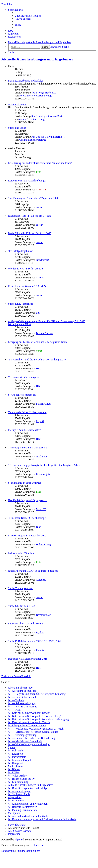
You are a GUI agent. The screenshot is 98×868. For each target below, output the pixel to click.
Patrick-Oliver (44, 404)
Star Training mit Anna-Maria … (49, 116)
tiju (38, 313)
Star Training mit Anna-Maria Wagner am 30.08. (34, 198)
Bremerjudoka (44, 615)
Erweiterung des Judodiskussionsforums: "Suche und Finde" (40, 163)
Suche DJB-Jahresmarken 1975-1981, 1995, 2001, (35, 641)
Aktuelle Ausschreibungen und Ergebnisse (37, 59)
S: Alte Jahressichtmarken (22, 395)
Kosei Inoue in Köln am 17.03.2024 (27, 286)
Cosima (23, 140)
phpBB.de (38, 845)
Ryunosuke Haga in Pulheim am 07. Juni (30, 216)
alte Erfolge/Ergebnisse (44, 93)
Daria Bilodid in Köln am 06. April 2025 (30, 233)
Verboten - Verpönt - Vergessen (25, 377)
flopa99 (40, 421)
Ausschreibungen (17, 104)
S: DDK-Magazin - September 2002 (27, 536)
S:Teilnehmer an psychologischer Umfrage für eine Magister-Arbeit (44, 465)
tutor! (39, 351)
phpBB (18, 840)
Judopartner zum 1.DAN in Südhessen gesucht (33, 571)
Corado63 (41, 580)
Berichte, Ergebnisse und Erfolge (26, 81)
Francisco (41, 650)
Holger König (43, 544)
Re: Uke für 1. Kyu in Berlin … (48, 137)
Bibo (39, 527)
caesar (23, 119)
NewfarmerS (26, 96)
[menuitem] (28, 16)
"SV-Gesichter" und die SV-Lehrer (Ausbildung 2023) (37, 360)
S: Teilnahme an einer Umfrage (25, 483)
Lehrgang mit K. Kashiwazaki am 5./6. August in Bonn (37, 342)
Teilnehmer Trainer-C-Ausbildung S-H (29, 518)
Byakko (40, 632)
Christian (41, 190)
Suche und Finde (17, 128)
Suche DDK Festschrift (20, 304)
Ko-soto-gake (43, 474)
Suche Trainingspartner (20, 588)
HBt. (39, 369)
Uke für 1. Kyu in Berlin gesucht (25, 269)
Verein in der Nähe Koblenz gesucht (27, 412)
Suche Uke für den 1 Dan (21, 606)
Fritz (38, 172)
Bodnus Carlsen (44, 333)
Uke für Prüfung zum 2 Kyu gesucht (27, 500)
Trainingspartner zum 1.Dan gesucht (27, 448)
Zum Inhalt (7, 4)
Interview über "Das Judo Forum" (26, 624)
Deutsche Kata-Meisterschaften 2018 (28, 659)
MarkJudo (41, 456)
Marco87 (41, 509)
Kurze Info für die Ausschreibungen (27, 181)
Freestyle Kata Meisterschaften (25, 430)
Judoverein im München (21, 553)
